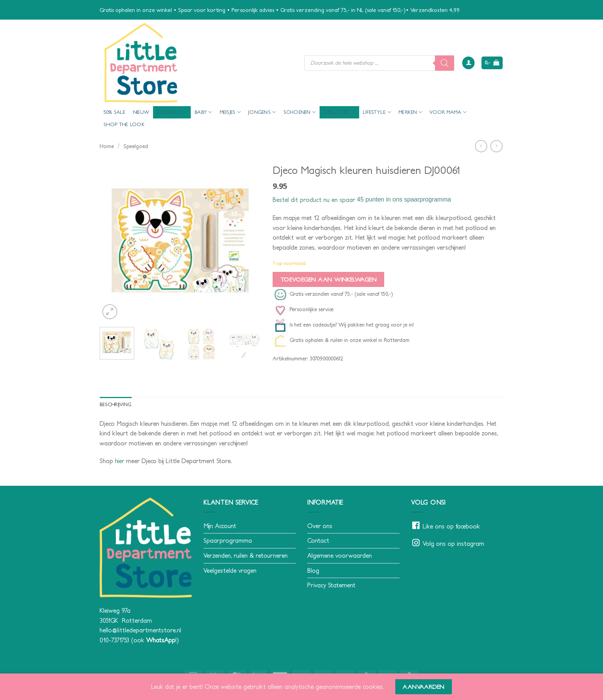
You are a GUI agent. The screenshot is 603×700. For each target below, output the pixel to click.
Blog (313, 570)
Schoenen (300, 112)
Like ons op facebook (451, 526)
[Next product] (481, 146)
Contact (318, 540)
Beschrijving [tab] (116, 404)
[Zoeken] (445, 63)
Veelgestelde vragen (230, 570)
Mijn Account (220, 526)
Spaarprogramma (228, 540)
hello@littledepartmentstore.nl (140, 630)
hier (120, 461)
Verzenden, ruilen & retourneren (246, 555)
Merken (410, 112)
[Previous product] (496, 146)
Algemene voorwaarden (340, 555)
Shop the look (124, 124)
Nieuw (141, 112)
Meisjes (230, 112)
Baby (203, 112)
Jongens (262, 112)
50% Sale (115, 112)
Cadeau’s (172, 112)
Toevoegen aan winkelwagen (329, 279)
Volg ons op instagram (453, 543)
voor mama (448, 112)
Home (107, 146)
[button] (468, 63)
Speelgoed (339, 112)
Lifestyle (377, 112)
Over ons (320, 526)
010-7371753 (114, 640)
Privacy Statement (331, 585)
